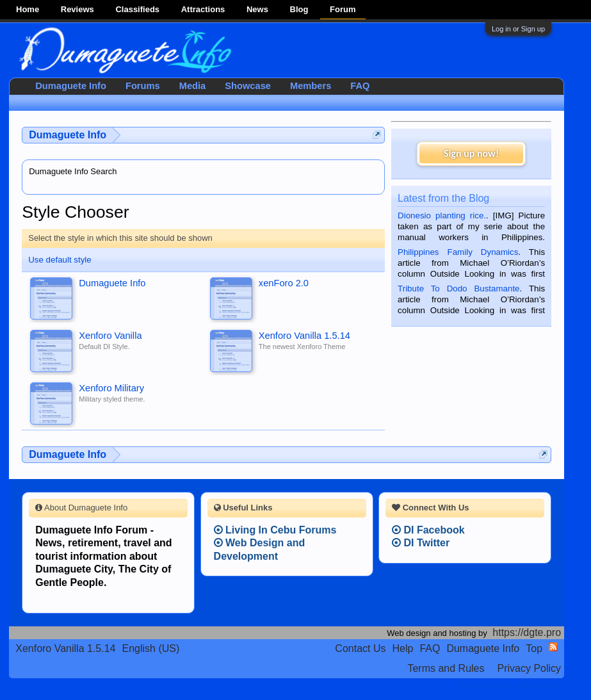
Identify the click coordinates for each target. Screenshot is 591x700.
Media (193, 86)
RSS (553, 647)
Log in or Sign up (518, 29)
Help (402, 648)
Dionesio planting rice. (442, 216)
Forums (143, 86)
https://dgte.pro (527, 632)
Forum (343, 9)
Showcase (248, 86)
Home (28, 9)
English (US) (150, 648)
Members (311, 86)
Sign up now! (471, 153)
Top (534, 648)
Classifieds (137, 9)
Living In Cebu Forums (275, 530)
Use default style (60, 260)
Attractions (203, 9)
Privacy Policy (529, 668)
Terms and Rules (446, 668)
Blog (299, 9)
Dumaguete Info (71, 86)
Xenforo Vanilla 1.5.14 (65, 648)
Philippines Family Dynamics (458, 252)
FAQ (360, 86)
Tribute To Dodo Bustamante (458, 289)
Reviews (77, 9)
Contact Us (360, 648)
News (257, 9)
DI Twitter (421, 543)
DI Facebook (428, 530)
